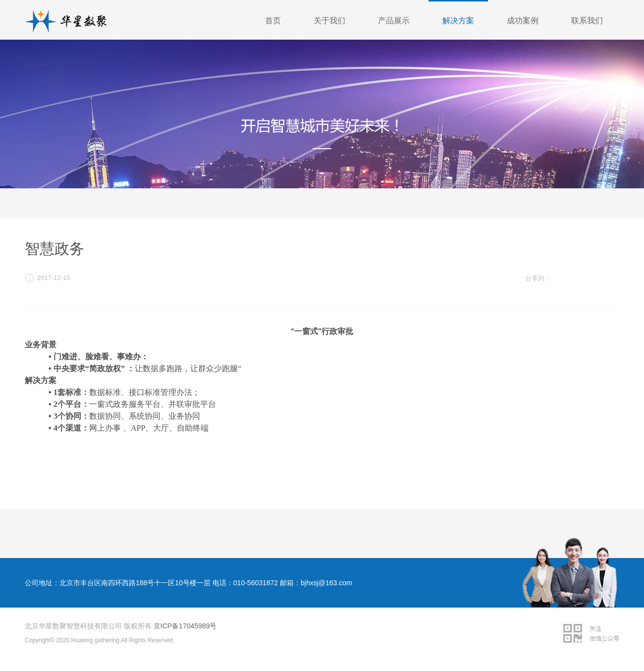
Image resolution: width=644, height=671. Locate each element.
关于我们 (329, 21)
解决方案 (458, 21)
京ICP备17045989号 (185, 626)
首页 (273, 21)
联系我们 (587, 21)
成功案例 (523, 21)
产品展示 (394, 21)
